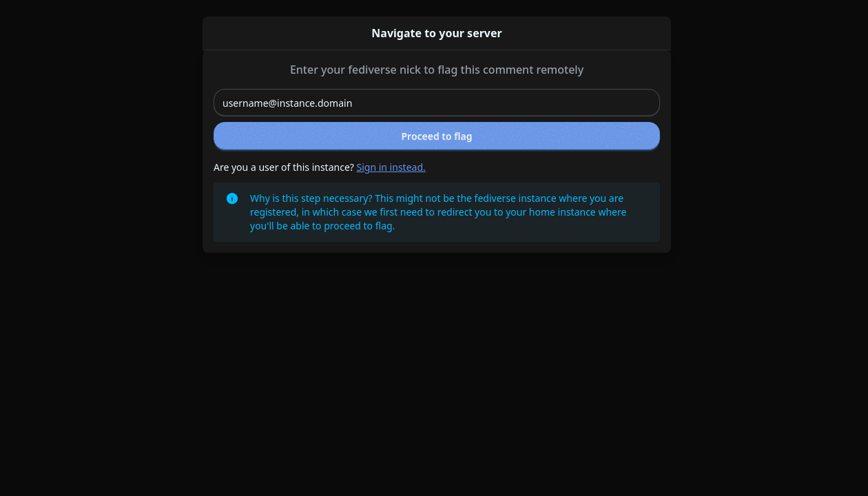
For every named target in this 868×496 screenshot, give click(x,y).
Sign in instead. (391, 167)
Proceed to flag (437, 136)
